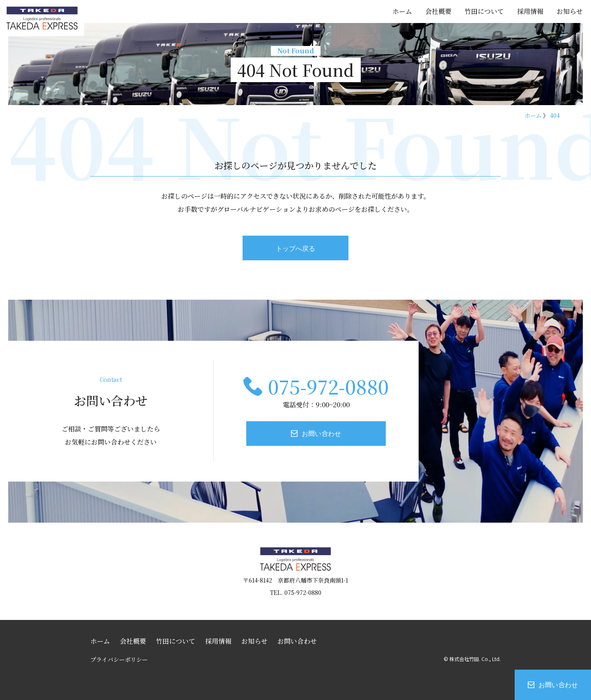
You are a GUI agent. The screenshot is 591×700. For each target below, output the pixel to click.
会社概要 (438, 11)
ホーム (402, 11)
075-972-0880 (328, 386)
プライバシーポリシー (119, 659)
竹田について (484, 11)
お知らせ (570, 11)
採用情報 (530, 11)
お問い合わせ (558, 684)
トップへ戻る (295, 248)
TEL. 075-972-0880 (296, 592)
